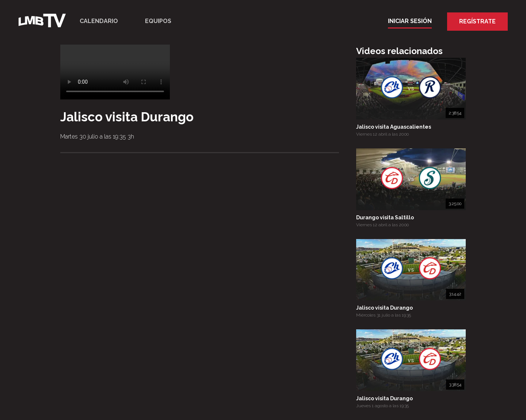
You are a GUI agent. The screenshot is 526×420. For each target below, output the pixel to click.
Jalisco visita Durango (384, 308)
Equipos (158, 21)
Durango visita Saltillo (385, 217)
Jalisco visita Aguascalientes (394, 127)
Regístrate (477, 21)
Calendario (99, 21)
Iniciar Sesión (410, 21)
